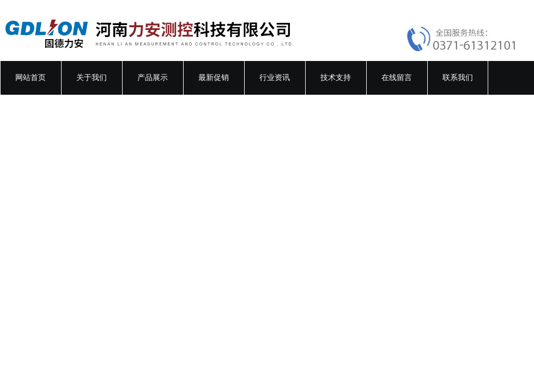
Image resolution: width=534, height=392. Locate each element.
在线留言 (397, 78)
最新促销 (214, 78)
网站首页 (31, 78)
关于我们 (92, 78)
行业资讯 (275, 78)
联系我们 (458, 78)
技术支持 (336, 78)
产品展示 (153, 78)
